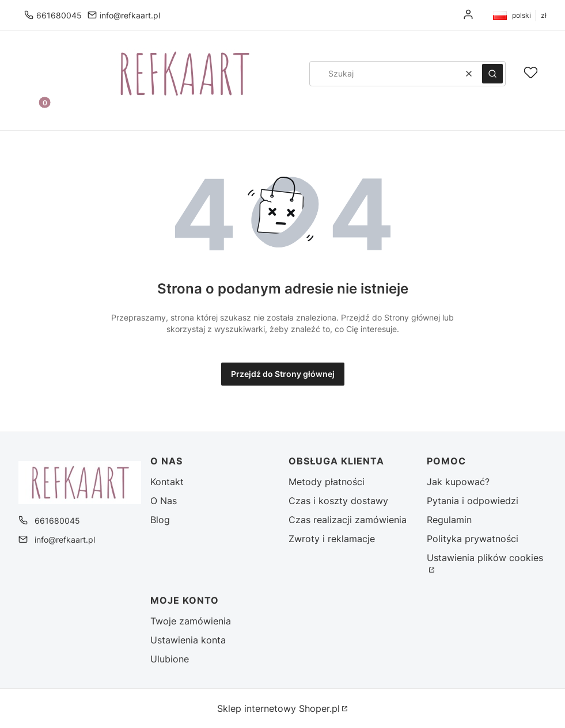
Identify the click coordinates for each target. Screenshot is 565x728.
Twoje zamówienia (191, 621)
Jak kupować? (458, 482)
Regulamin (449, 520)
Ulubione (170, 659)
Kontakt (167, 482)
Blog (160, 520)
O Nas (164, 501)
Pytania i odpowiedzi (473, 501)
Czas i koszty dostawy (338, 501)
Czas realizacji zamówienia (348, 520)
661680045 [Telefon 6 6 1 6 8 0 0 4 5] (59, 15)
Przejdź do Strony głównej (283, 374)
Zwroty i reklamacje (332, 539)
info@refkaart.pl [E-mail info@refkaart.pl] (130, 15)
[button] (492, 74)
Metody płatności (327, 482)
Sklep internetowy (278, 708)
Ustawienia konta (188, 640)
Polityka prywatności (473, 539)
